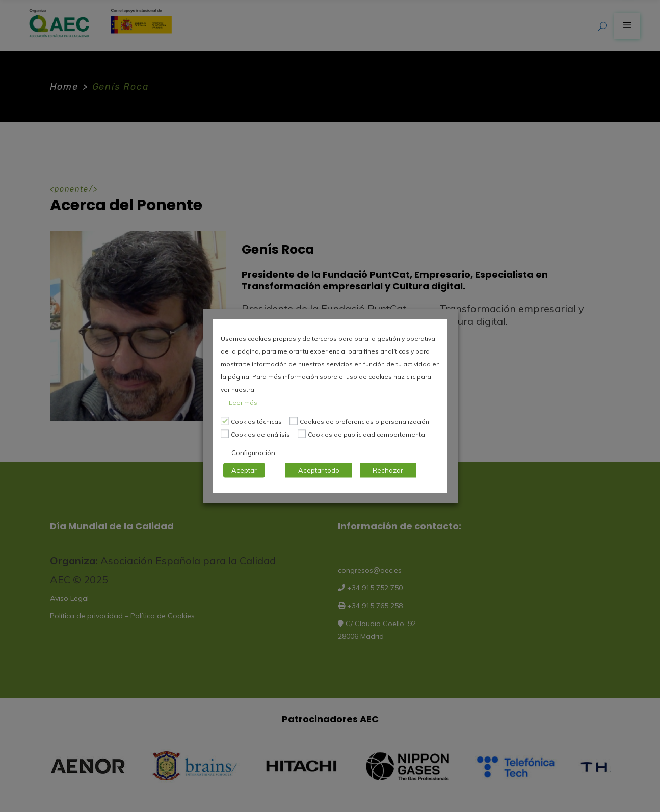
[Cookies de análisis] (225, 434)
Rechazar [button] (388, 470)
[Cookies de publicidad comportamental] (302, 434)
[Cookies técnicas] (225, 421)
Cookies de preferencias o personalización (364, 422)
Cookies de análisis (260, 434)
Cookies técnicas (256, 422)
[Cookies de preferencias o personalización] (294, 421)
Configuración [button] (253, 453)
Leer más (243, 403)
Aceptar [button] (244, 470)
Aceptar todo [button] (319, 470)
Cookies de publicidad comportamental (367, 434)
